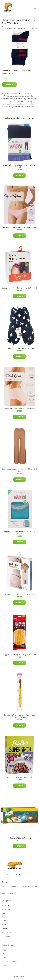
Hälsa (4, 925)
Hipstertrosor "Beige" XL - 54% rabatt (20, 594)
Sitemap (5, 965)
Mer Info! (9, 84)
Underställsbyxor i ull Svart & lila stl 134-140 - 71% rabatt (20, 166)
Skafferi (4, 928)
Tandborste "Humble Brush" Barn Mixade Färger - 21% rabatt (20, 716)
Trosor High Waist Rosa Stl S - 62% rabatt (20, 409)
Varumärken (15, 71)
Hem (3, 27)
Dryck (4, 917)
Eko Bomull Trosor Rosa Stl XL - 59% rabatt (19, 228)
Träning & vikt (6, 932)
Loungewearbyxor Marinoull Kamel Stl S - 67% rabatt (20, 470)
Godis (4, 921)
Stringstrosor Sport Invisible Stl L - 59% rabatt (19, 288)
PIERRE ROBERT (26, 71)
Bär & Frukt (6, 905)
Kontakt (4, 953)
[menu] (35, 8)
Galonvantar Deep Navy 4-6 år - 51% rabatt (19, 348)
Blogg (4, 950)
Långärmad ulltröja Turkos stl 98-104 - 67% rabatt (19, 533)
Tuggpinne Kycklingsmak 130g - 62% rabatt (19, 655)
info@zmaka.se (7, 894)
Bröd (3, 913)
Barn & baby (6, 909)
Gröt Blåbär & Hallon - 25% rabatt (20, 777)
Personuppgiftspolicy (9, 961)
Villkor (4, 957)
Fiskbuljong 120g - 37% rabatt (19, 838)
